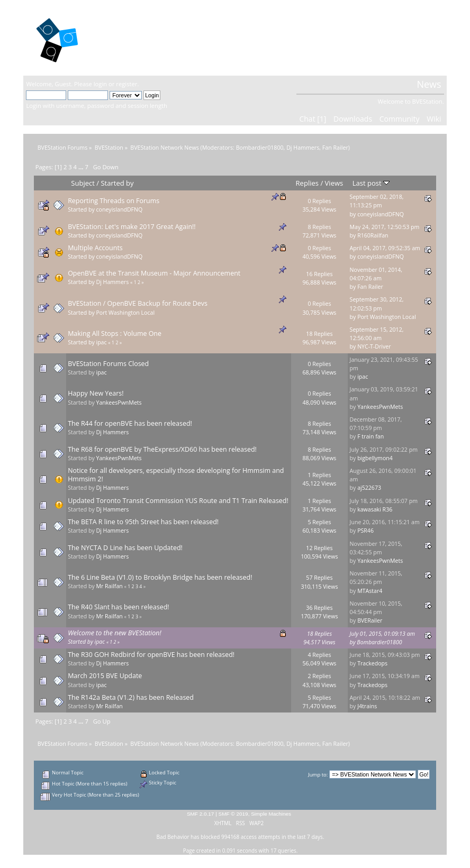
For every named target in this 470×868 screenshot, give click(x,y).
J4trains (367, 706)
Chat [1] (313, 119)
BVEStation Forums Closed (108, 364)
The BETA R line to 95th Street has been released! (143, 522)
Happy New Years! (96, 393)
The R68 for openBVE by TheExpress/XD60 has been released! (162, 449)
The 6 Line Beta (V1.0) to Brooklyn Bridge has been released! (160, 577)
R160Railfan (373, 235)
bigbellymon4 (375, 458)
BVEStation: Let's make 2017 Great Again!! (132, 227)
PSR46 (365, 531)
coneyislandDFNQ (119, 209)
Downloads (353, 119)
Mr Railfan (109, 586)
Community (400, 119)
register (126, 84)
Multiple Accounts (95, 248)
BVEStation (139, 37)
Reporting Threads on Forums (114, 201)
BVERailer (370, 620)
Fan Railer (335, 148)
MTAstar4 (370, 591)
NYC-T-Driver (374, 346)
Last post (371, 183)
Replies (307, 183)
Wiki (434, 119)
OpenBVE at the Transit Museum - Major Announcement (154, 273)
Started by (117, 183)
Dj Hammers (303, 148)
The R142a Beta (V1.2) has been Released (131, 697)
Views (334, 183)
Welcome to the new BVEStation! (115, 633)
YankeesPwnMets (119, 403)
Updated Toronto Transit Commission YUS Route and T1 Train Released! (178, 501)
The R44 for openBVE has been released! (130, 423)
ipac (101, 342)
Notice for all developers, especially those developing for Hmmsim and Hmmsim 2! (176, 475)
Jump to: (318, 775)
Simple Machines (271, 814)
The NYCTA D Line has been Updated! (125, 548)
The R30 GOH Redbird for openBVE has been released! (151, 655)
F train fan (370, 436)
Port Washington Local (125, 313)
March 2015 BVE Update (105, 676)
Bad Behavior (173, 837)
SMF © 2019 (233, 814)
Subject (83, 183)
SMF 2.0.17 (201, 814)
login (100, 84)
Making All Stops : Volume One (115, 334)
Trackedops (372, 663)
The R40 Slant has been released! (119, 607)
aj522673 (369, 488)
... (82, 167)
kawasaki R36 (375, 509)
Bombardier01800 (260, 148)
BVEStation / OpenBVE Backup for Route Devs (138, 303)
